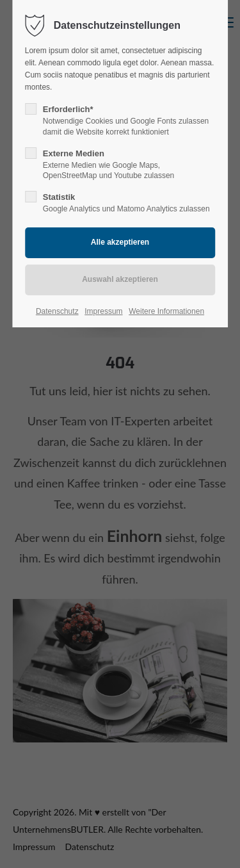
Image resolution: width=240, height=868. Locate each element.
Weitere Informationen (166, 311)
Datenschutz (57, 311)
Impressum (103, 311)
